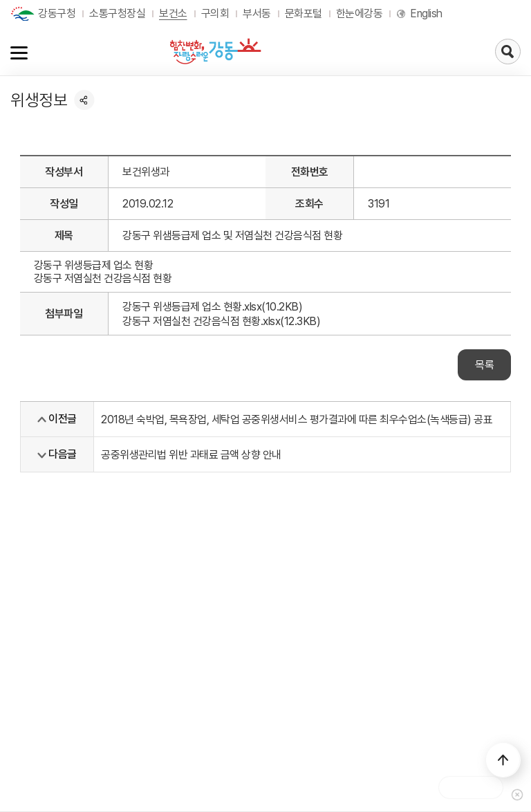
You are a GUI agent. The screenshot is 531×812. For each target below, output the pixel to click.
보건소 (173, 13)
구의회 (215, 13)
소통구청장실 (117, 13)
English (426, 13)
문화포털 (304, 13)
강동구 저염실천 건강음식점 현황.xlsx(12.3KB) (221, 321)
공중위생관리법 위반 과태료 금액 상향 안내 (191, 455)
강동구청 (57, 13)
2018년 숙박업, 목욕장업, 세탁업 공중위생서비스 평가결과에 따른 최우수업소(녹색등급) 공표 (297, 419)
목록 (484, 365)
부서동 (257, 13)
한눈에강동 (360, 13)
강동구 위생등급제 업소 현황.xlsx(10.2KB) (212, 307)
